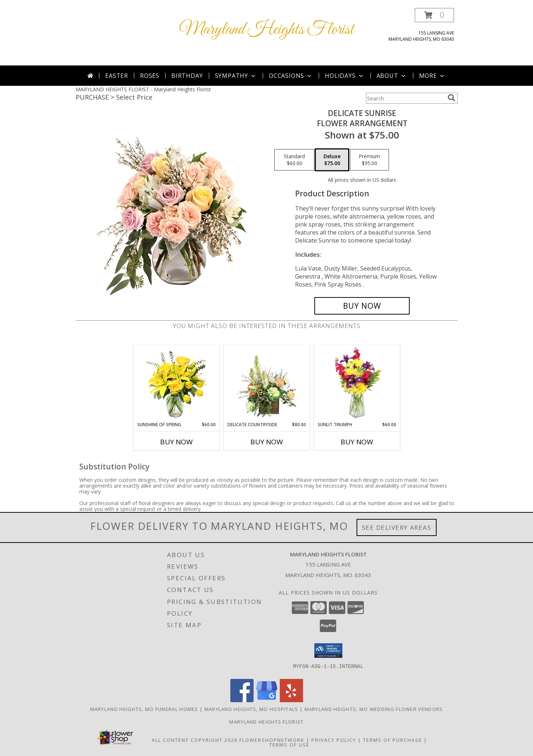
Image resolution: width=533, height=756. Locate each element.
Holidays (345, 76)
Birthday (187, 76)
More (432, 76)
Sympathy (236, 76)
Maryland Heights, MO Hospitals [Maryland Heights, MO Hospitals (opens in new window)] (251, 709)
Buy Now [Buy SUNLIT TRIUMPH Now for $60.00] (357, 442)
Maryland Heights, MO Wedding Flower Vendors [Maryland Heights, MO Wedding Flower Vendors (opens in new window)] (374, 709)
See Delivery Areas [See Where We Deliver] (397, 527)
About (392, 76)
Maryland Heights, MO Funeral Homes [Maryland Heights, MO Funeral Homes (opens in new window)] (144, 709)
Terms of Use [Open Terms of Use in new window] (289, 745)
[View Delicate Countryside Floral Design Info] (266, 383)
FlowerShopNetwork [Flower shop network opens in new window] (272, 740)
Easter (117, 76)
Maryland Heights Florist (266, 30)
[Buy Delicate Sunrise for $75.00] (362, 306)
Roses (150, 76)
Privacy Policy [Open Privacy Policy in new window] (334, 740)
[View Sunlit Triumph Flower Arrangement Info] (357, 383)
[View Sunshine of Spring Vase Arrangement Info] (176, 383)
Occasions (291, 76)
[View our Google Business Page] (267, 700)
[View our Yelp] (291, 700)
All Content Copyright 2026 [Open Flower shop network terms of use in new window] (195, 740)
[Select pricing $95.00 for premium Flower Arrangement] (369, 160)
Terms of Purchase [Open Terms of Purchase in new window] (393, 740)
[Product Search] (405, 98)
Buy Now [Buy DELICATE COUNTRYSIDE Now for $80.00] (267, 442)
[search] (452, 98)
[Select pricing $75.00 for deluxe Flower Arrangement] (332, 160)
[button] (434, 15)
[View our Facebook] (242, 700)
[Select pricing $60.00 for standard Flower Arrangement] (294, 160)
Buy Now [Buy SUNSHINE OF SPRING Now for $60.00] (176, 442)
